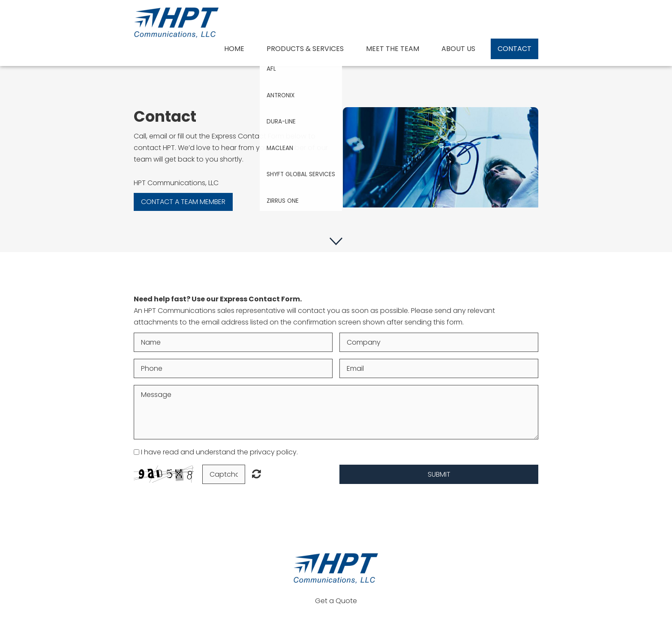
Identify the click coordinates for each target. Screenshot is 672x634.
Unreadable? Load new (256, 474)
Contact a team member (183, 202)
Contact (514, 49)
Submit (439, 474)
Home (234, 49)
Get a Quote (336, 601)
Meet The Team (393, 49)
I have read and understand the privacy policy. (219, 452)
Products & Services (305, 49)
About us (458, 49)
